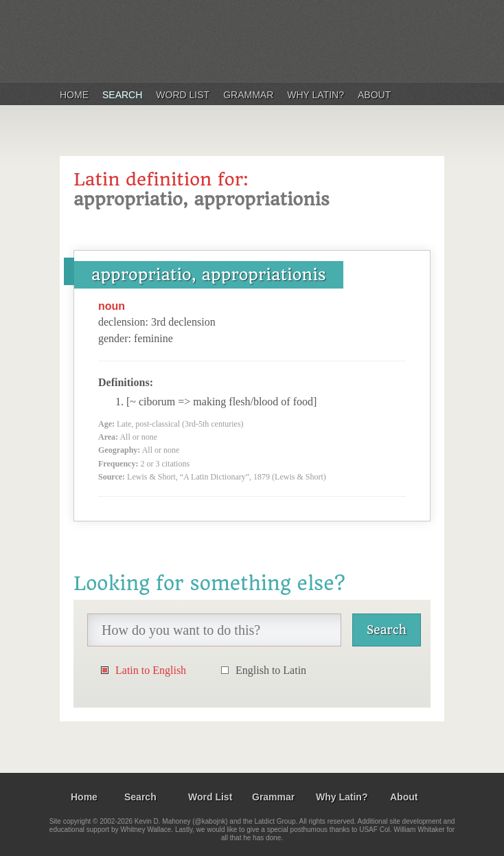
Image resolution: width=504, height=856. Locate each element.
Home (74, 95)
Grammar (248, 95)
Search (122, 95)
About (374, 95)
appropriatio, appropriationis (209, 275)
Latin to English (151, 670)
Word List (183, 95)
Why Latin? (316, 95)
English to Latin (271, 670)
